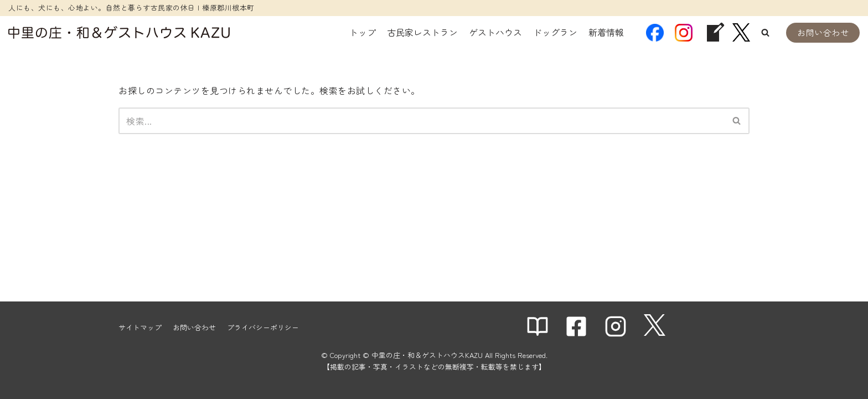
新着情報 (606, 32)
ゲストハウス (495, 32)
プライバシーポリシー (263, 327)
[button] (765, 32)
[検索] (422, 121)
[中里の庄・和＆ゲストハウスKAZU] (119, 32)
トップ (363, 32)
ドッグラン (555, 32)
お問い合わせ (823, 32)
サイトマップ (140, 327)
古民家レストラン (422, 32)
